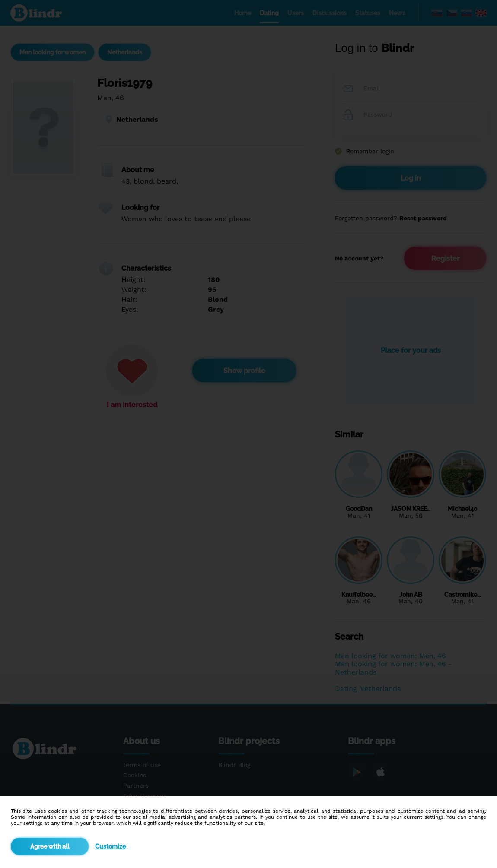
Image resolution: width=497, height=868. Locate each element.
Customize (110, 846)
